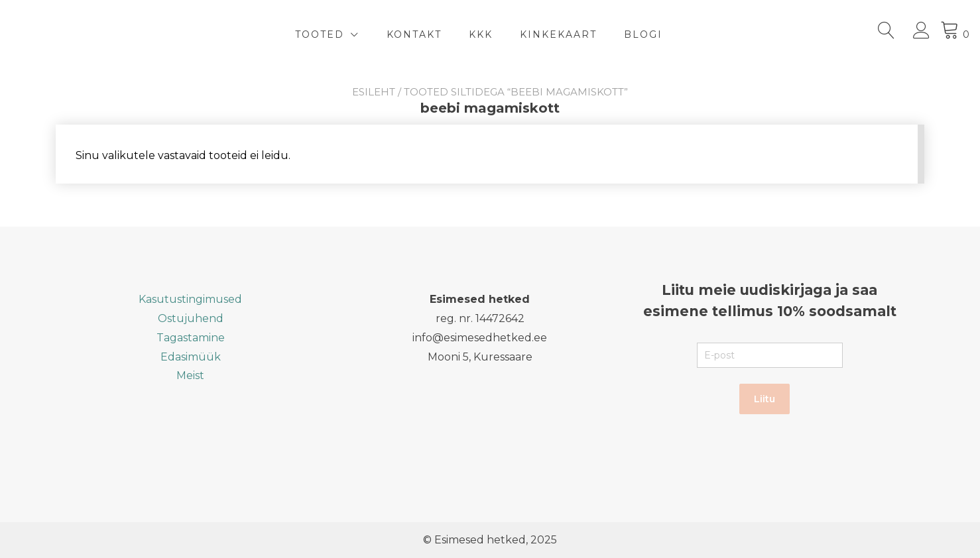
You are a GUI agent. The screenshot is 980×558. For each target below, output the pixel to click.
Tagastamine (191, 338)
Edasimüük (191, 357)
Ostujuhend (191, 318)
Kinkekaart (558, 34)
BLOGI (643, 34)
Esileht (374, 92)
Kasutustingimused (190, 299)
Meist (190, 375)
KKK (481, 34)
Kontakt (414, 34)
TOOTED (320, 34)
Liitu (765, 399)
